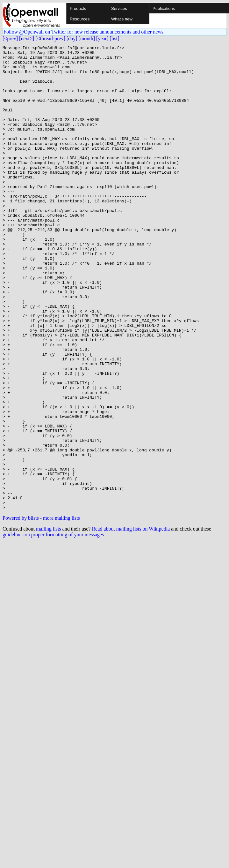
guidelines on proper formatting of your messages (53, 627)
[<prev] (10, 38)
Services (119, 8)
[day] (72, 38)
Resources (80, 19)
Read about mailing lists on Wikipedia (131, 622)
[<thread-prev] (50, 38)
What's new (122, 19)
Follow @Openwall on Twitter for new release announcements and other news (83, 32)
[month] (87, 38)
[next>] (27, 38)
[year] (102, 38)
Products (78, 8)
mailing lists (49, 622)
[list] (114, 38)
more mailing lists (61, 611)
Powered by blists (21, 611)
